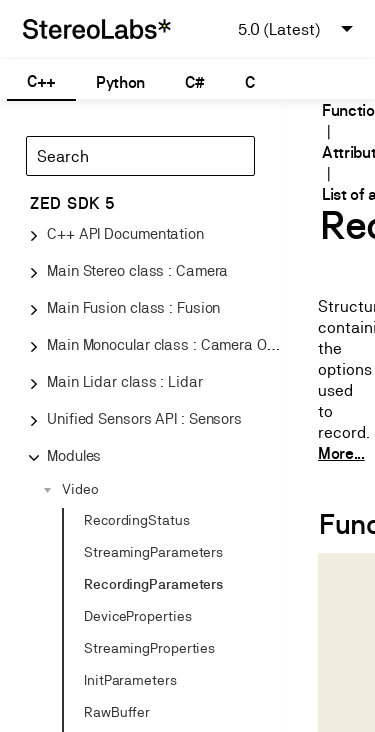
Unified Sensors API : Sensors (144, 418)
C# (194, 82)
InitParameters (130, 680)
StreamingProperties (149, 648)
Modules (74, 455)
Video (80, 489)
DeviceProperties (137, 616)
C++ (41, 81)
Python (120, 82)
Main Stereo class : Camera (137, 270)
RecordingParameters (153, 584)
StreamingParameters (153, 552)
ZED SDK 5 (72, 203)
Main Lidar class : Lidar (125, 381)
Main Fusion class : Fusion (133, 307)
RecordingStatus (137, 520)
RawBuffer (117, 712)
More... (341, 453)
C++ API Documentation (125, 233)
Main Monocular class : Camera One (165, 344)
